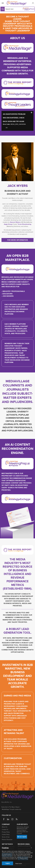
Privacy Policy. (24, 859)
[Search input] (11, 9)
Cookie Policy (6, 834)
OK (7, 128)
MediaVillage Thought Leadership (11, 809)
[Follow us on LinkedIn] (8, 819)
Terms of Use (6, 837)
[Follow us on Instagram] (12, 819)
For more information (18, 240)
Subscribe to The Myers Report (10, 807)
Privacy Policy (6, 832)
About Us (5, 827)
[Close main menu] (31, 848)
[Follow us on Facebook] (4, 819)
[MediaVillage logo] (17, 796)
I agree (7, 863)
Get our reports (22, 837)
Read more (19, 864)
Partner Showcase (7, 840)
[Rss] (17, 819)
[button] (33, 3)
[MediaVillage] (17, 3)
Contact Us (5, 830)
